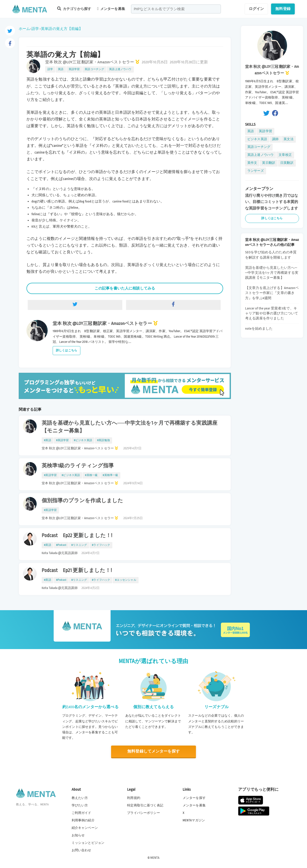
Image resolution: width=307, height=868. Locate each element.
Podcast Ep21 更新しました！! (77, 571)
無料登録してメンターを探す (153, 751)
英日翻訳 (269, 163)
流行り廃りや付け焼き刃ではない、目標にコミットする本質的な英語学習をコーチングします (272, 202)
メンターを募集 (111, 9)
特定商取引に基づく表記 (145, 805)
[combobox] (176, 9)
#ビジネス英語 (83, 440)
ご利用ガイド (81, 813)
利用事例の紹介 (83, 820)
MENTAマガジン (194, 820)
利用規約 (134, 798)
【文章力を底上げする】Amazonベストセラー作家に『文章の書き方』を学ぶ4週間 (272, 293)
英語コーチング (94, 69)
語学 (35, 29)
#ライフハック (101, 545)
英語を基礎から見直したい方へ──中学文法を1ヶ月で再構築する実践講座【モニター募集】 (130, 427)
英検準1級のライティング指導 (78, 466)
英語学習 (74, 69)
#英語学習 (63, 440)
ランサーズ (256, 171)
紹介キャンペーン (85, 828)
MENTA (155, 858)
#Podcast (61, 545)
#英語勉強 (103, 440)
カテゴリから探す (74, 9)
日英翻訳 (287, 163)
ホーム (24, 29)
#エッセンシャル (126, 580)
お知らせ (78, 835)
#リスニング (79, 545)
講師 (275, 139)
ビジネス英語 (257, 139)
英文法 (288, 139)
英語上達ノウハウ (120, 69)
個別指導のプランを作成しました (82, 501)
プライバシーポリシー (144, 813)
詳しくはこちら (67, 350)
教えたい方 (80, 798)
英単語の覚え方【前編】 (62, 29)
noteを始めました (259, 329)
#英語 (48, 440)
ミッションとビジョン (88, 843)
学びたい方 (80, 805)
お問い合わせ (81, 850)
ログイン (256, 9)
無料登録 (283, 9)
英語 (61, 69)
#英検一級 (91, 475)
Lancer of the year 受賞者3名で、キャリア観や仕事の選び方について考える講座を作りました (272, 313)
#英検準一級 (110, 475)
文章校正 (285, 155)
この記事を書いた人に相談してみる (125, 288)
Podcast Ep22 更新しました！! (77, 536)
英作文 (252, 163)
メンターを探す (194, 798)
